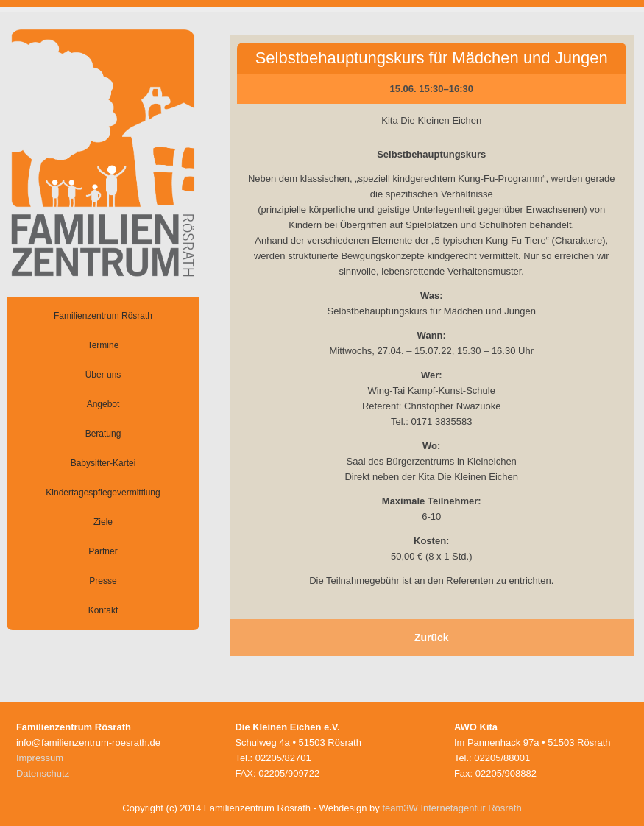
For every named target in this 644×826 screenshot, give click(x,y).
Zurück (432, 638)
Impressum (40, 758)
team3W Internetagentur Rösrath (452, 808)
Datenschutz (43, 773)
